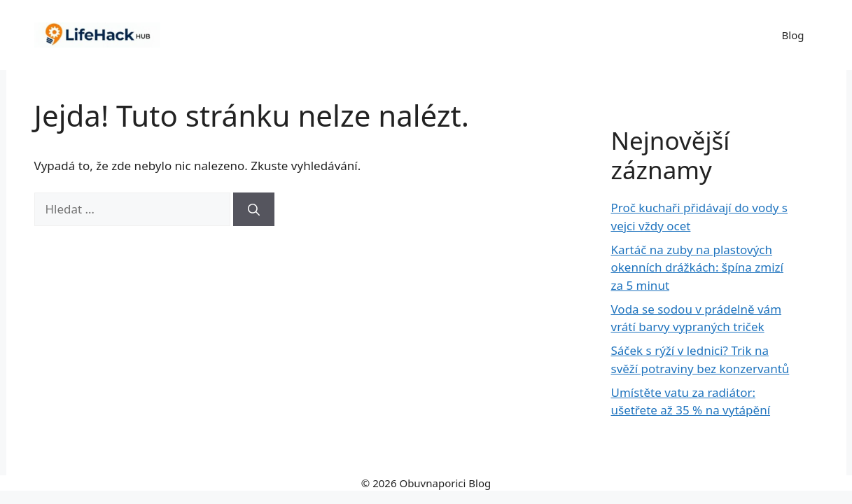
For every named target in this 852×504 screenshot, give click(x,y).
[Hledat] (254, 209)
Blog (793, 35)
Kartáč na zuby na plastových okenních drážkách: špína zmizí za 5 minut (697, 267)
